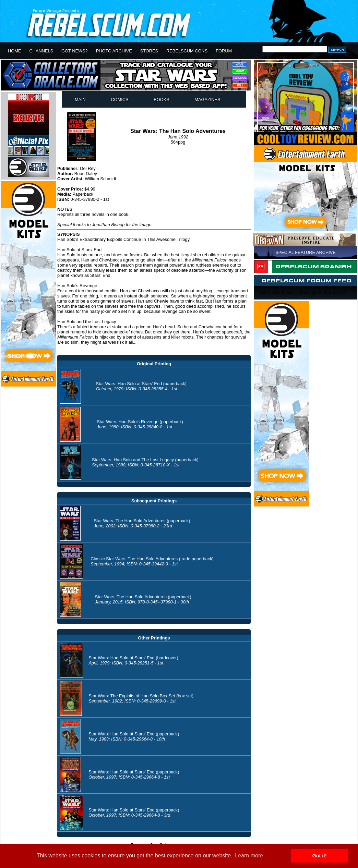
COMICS (120, 100)
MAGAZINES (207, 100)
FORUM (224, 51)
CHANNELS (41, 51)
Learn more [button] (249, 855)
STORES (149, 51)
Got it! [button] (320, 856)
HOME (14, 51)
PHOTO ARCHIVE (114, 51)
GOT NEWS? (75, 51)
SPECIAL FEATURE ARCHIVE (306, 252)
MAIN (80, 100)
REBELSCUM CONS (187, 51)
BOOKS (162, 100)
